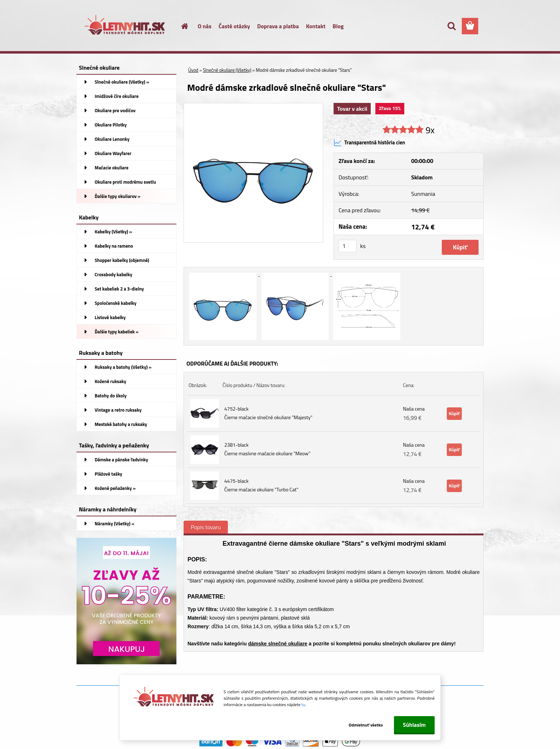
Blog (338, 26)
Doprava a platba (278, 26)
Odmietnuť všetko (365, 725)
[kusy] (347, 246)
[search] (451, 26)
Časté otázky (234, 26)
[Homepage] (181, 26)
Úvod (193, 70)
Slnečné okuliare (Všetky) (227, 70)
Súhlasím (414, 725)
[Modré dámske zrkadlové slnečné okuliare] (253, 106)
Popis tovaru (206, 527)
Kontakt (316, 26)
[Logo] (126, 26)
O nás (205, 26)
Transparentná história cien (369, 143)
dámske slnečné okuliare (278, 644)
